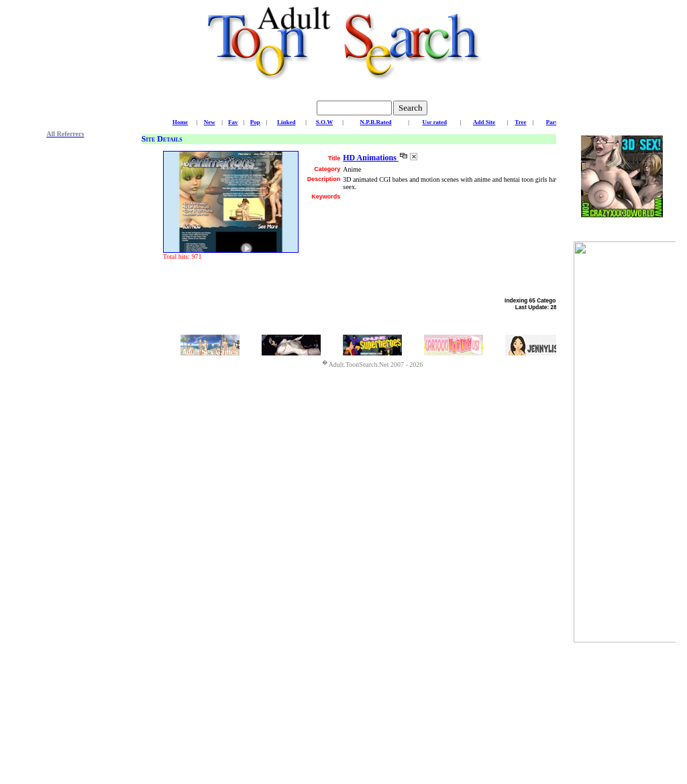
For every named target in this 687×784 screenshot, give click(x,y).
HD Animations (371, 158)
